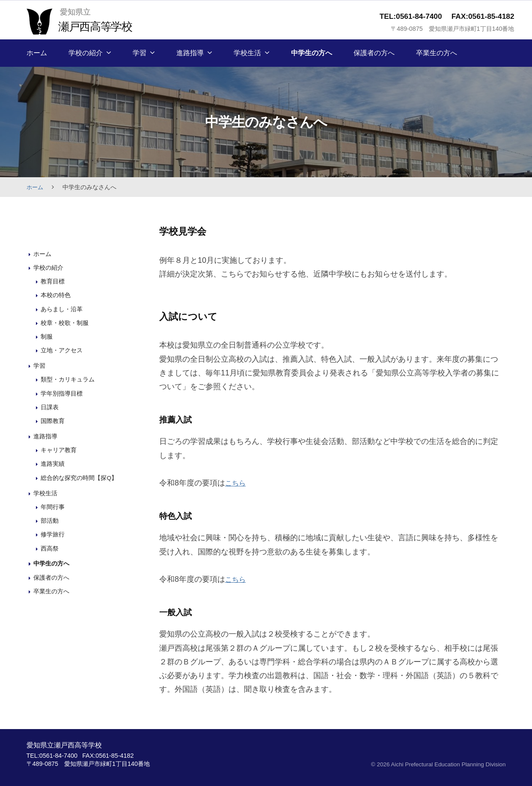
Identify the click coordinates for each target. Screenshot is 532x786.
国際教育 (53, 421)
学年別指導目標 (63, 393)
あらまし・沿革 (63, 308)
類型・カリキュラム (70, 379)
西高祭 (50, 548)
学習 (140, 53)
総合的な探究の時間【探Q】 (82, 477)
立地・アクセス (63, 350)
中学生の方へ (312, 53)
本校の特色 (57, 295)
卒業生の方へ (437, 53)
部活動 (50, 520)
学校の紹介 (86, 53)
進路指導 (190, 53)
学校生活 (247, 53)
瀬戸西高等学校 (100, 26)
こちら (237, 483)
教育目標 (53, 281)
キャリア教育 (60, 450)
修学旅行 (53, 534)
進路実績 (53, 463)
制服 (47, 336)
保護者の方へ (374, 53)
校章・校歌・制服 (66, 322)
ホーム (37, 53)
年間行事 (53, 506)
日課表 (50, 407)
